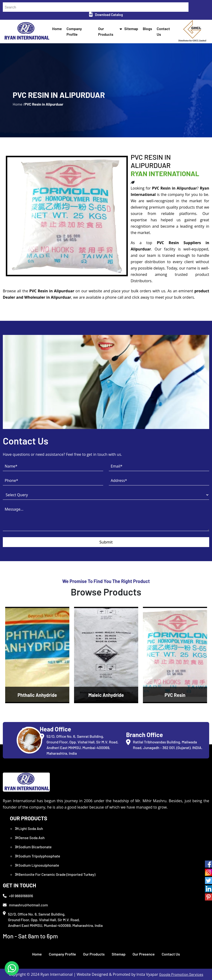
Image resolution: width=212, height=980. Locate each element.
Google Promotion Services (181, 974)
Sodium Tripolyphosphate (37, 856)
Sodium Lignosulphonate (37, 865)
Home (57, 29)
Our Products (94, 954)
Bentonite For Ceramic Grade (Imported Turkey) (55, 874)
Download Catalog (106, 15)
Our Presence (144, 954)
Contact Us (171, 954)
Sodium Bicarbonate (33, 847)
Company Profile (63, 954)
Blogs (147, 29)
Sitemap (131, 29)
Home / (19, 104)
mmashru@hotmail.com (25, 905)
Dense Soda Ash (30, 838)
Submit (106, 542)
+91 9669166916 (18, 896)
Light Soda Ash (29, 828)
